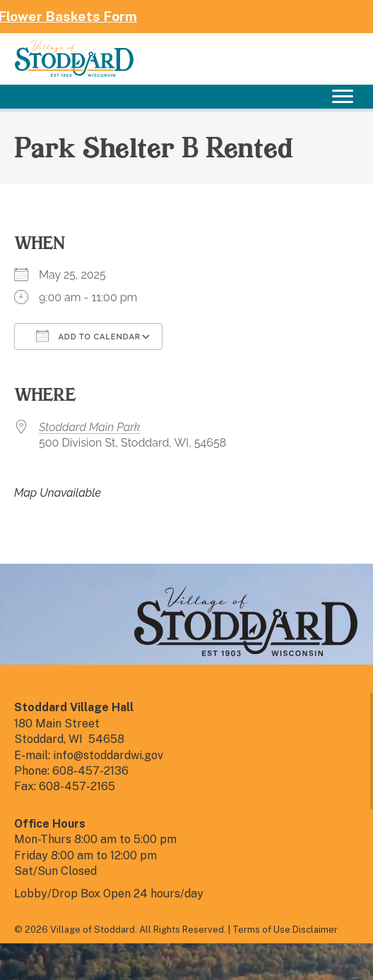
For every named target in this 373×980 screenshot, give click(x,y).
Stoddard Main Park (89, 427)
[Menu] (343, 97)
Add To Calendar (88, 336)
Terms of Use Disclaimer (285, 930)
